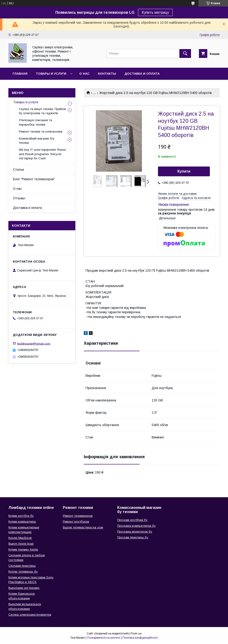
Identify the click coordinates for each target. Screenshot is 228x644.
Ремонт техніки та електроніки (41, 132)
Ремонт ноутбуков (76, 522)
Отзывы (19, 198)
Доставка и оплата (142, 74)
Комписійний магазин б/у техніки (37, 141)
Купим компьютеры (22, 522)
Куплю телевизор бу (23, 572)
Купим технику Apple (23, 549)
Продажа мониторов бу (135, 532)
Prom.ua (136, 634)
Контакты (107, 74)
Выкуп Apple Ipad (21, 544)
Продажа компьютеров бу (136, 526)
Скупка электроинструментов (30, 615)
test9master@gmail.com (34, 343)
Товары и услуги (51, 74)
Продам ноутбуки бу (132, 520)
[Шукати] (185, 53)
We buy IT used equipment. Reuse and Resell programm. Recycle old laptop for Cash (42, 154)
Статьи (18, 170)
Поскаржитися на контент (104, 638)
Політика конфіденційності (140, 638)
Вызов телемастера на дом (83, 527)
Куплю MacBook (20, 538)
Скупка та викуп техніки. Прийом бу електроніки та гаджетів (42, 111)
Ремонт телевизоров (78, 516)
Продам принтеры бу (133, 537)
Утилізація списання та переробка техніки (35, 122)
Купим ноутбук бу (21, 516)
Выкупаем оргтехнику (24, 588)
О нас (84, 74)
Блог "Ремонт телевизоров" (34, 179)
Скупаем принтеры (22, 566)
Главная (20, 74)
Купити (184, 171)
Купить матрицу (155, 12)
